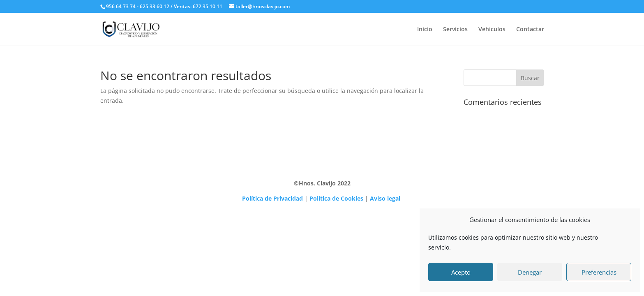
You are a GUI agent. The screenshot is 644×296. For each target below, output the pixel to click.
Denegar (530, 272)
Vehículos (492, 30)
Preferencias (599, 272)
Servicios (455, 30)
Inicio (425, 30)
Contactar (530, 30)
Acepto (461, 272)
